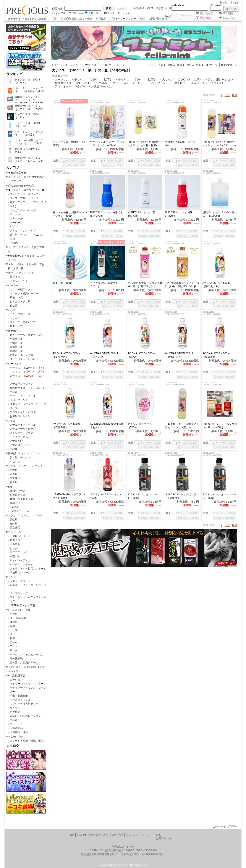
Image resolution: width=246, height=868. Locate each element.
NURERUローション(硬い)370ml (179, 214)
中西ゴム (15, 556)
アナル (12, 421)
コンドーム (15, 532)
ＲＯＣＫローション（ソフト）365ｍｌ (181, 496)
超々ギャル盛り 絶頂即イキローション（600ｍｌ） (70, 214)
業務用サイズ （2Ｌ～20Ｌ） (28, 388)
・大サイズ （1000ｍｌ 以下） (181, 80)
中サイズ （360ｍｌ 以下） (28, 372)
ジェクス (15, 548)
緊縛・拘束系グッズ (21, 499)
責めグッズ (16, 503)
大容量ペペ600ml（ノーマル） (180, 144)
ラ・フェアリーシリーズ (24, 198)
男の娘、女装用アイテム (24, 663)
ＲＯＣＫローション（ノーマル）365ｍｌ (219, 496)
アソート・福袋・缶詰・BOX (27, 741)
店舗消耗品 (16, 728)
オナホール (16, 218)
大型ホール (16, 347)
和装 (12, 638)
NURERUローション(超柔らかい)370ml (106, 214)
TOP (55, 19)
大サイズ (15, 318)
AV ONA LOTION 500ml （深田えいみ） (218, 285)
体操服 (14, 622)
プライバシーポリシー (123, 19)
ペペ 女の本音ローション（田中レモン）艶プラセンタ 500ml (145, 285)
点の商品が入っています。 (183, 17)
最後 (235, 95)
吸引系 (14, 306)
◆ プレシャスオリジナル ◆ (26, 190)
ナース (14, 630)
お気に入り (227, 18)
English (224, 3)
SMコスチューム (19, 511)
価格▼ (181, 65)
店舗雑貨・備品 (19, 732)
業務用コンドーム (20, 573)
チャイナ (15, 642)
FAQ (142, 19)
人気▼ (162, 65)
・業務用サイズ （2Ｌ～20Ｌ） (72, 83)
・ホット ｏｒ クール (126, 83)
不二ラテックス (19, 552)
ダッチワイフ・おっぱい (24, 359)
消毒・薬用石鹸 (19, 696)
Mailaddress (178, 5)
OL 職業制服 (19, 618)
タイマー (15, 708)
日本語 (234, 3)
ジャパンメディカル (21, 560)
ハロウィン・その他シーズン (27, 655)
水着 (12, 626)
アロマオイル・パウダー (24, 412)
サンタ (14, 650)
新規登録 (139, 8)
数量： (57, 161)
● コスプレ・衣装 (19, 610)
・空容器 (101, 83)
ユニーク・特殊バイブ (23, 322)
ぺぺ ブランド (19, 400)
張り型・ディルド (20, 458)
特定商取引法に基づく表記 (77, 19)
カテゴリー (14, 167)
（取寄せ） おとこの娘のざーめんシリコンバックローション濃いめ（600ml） (220, 144)
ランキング (14, 74)
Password (216, 5)
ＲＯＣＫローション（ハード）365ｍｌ (143, 496)
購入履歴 (227, 13)
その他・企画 (16, 737)
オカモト (15, 544)
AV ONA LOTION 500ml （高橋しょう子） (180, 355)
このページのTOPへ (225, 826)
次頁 (227, 95)
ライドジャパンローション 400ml (106, 496)
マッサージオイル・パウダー (27, 684)
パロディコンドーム (21, 564)
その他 (14, 243)
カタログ (13, 746)
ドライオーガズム (20, 437)
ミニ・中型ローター (21, 289)
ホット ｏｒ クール (24, 396)
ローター (15, 223)
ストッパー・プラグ (21, 433)
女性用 (14, 474)
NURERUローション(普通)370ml (141, 214)
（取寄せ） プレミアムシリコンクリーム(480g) (220, 426)
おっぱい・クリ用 (20, 302)
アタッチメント (19, 281)
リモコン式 (16, 297)
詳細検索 (122, 9)
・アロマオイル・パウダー (69, 86)
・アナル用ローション (219, 80)
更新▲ (190, 65)
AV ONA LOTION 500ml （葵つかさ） (68, 355)
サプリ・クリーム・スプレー (25, 515)
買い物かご (205, 13)
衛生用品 (15, 712)
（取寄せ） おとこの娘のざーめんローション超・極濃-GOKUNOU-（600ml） (145, 144)
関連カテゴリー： (63, 76)
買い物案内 (205, 18)
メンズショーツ (19, 593)
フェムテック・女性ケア (24, 194)
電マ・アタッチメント (21, 273)
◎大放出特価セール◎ (21, 186)
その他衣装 (16, 658)
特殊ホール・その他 (21, 355)
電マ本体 (15, 277)
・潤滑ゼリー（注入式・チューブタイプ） (198, 83)
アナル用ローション (21, 384)
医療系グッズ (18, 495)
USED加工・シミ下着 (22, 605)
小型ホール (16, 339)
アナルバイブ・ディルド (24, 425)
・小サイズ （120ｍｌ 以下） (92, 80)
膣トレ (14, 482)
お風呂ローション (20, 416)
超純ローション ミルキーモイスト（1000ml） (220, 214)
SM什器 (14, 507)
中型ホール (16, 343)
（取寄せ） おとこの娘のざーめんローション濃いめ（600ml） (182, 426)
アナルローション (20, 445)
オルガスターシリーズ (23, 210)
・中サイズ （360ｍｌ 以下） (136, 80)
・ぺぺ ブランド (157, 83)
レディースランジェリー (24, 581)
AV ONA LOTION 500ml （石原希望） (68, 426)
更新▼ (200, 65)
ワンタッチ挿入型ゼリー (24, 704)
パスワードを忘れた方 (158, 8)
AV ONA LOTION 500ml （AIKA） (143, 355)
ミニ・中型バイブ (20, 314)
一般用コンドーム (20, 536)
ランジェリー (16, 577)
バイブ (14, 226)
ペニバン (15, 462)
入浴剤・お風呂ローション (25, 716)
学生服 (14, 614)
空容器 (14, 392)
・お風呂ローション (101, 86)
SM (10, 487)
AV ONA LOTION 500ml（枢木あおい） (107, 426)
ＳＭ (12, 239)
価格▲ (171, 65)
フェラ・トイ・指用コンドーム (28, 569)
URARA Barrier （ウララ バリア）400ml (70, 496)
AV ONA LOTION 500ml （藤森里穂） (218, 355)
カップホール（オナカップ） (27, 335)
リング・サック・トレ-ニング (25, 466)
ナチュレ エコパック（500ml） (140, 426)
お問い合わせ (156, 19)
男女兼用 (15, 478)
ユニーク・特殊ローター (24, 294)
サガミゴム (16, 540)
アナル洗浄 (16, 441)
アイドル (15, 646)
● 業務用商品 (17, 676)
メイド (14, 634)
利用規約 (101, 19)
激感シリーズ (18, 491)
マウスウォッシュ (20, 700)
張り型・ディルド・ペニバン (27, 235)
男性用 (14, 470)
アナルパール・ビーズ (23, 429)
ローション (16, 214)
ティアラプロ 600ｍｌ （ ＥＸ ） (107, 285)
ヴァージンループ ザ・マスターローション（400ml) (107, 144)
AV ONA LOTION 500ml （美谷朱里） (105, 355)
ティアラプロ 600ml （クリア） (69, 144)
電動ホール (16, 351)
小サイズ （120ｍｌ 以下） (28, 368)
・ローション (60, 80)
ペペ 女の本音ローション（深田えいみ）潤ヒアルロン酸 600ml (182, 285)
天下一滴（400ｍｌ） (65, 283)
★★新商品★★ (17, 173)
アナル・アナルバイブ (23, 231)
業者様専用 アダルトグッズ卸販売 (27, 19)
